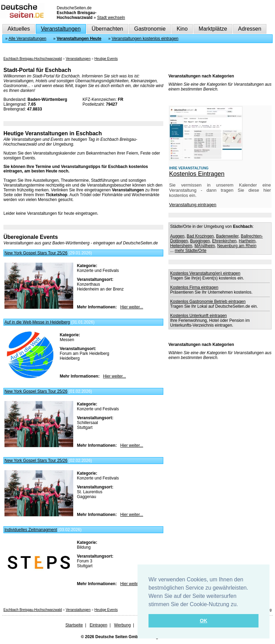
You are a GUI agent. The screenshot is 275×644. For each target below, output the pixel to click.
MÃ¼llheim (205, 246)
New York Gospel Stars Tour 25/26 (36, 253)
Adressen (250, 29)
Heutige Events (106, 59)
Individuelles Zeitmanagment (31, 530)
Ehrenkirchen (224, 241)
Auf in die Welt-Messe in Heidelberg (37, 322)
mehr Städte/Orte (190, 251)
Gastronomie (150, 29)
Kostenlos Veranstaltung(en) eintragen (205, 273)
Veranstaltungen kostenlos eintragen (145, 39)
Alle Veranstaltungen (27, 39)
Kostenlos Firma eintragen (194, 287)
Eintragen (98, 625)
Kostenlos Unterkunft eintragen (199, 316)
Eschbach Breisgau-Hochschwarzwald (33, 59)
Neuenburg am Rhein (237, 246)
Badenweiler (227, 236)
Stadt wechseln (111, 18)
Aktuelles (19, 29)
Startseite (74, 625)
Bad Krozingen (200, 236)
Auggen (177, 236)
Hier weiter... (132, 307)
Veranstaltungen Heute (79, 39)
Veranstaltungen (61, 29)
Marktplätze (213, 29)
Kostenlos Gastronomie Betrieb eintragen (208, 302)
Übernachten (108, 29)
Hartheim (247, 241)
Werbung (122, 625)
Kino (182, 29)
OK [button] (203, 621)
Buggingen (200, 241)
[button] (241, 605)
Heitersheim (181, 246)
